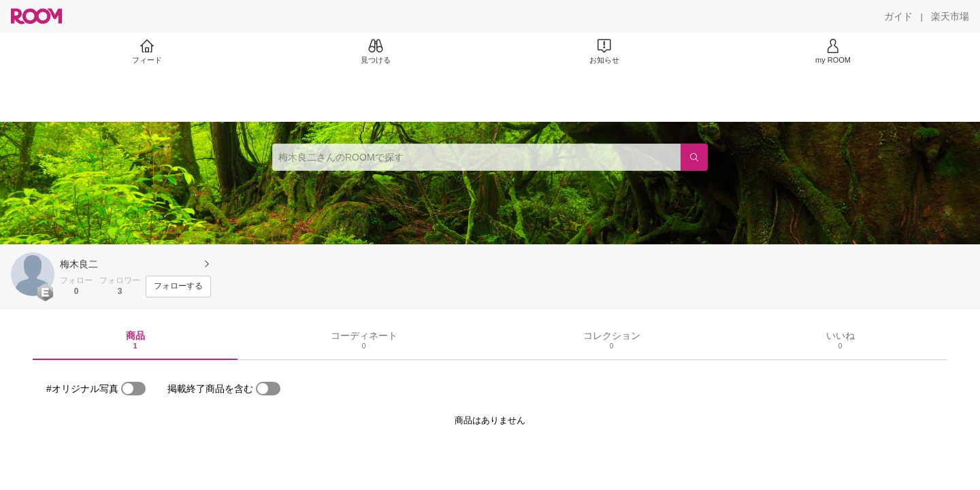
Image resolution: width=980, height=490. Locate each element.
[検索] (694, 157)
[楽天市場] (950, 16)
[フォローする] (178, 287)
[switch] (133, 389)
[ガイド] (898, 16)
